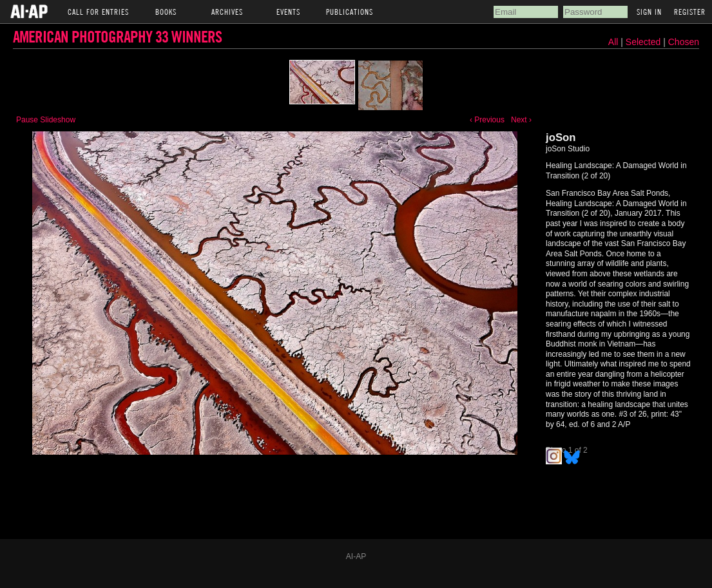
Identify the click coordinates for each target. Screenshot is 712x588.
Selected (644, 42)
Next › (521, 120)
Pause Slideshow (46, 120)
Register (690, 12)
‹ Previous (487, 120)
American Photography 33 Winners (117, 36)
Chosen (684, 42)
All (613, 42)
